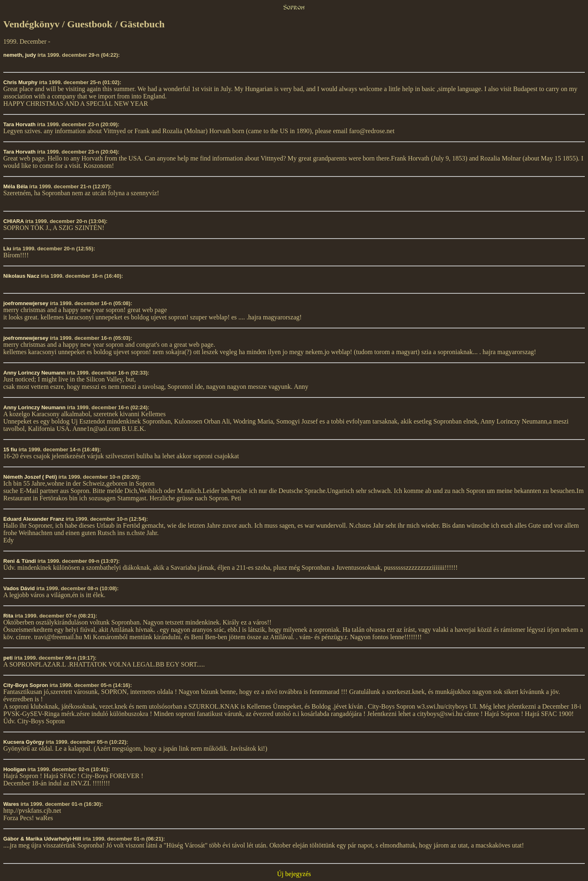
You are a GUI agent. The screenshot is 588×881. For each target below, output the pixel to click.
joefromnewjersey (26, 303)
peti (8, 658)
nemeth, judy (20, 55)
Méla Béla (16, 186)
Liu (7, 249)
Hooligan (15, 769)
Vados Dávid (19, 588)
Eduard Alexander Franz (34, 519)
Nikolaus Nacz (21, 276)
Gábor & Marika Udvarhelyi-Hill (42, 839)
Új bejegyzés (294, 874)
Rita (8, 616)
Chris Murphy (20, 82)
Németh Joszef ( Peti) (30, 477)
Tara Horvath (19, 124)
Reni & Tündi (20, 561)
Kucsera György (24, 742)
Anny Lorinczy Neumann (34, 373)
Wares (11, 804)
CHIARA (13, 221)
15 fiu (10, 449)
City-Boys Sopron (26, 685)
